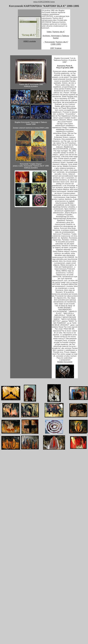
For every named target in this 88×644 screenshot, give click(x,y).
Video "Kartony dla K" (56, 32)
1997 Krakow (56, 48)
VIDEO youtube (30, 41)
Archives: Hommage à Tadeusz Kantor (56, 37)
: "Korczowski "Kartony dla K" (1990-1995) (56, 43)
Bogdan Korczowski (65, 362)
